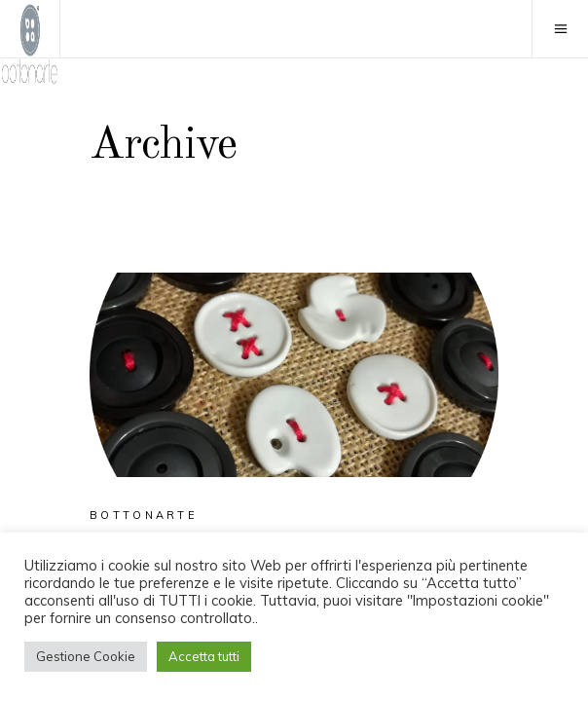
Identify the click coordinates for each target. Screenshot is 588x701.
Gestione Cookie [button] (86, 656)
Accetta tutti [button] (204, 656)
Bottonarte (144, 515)
